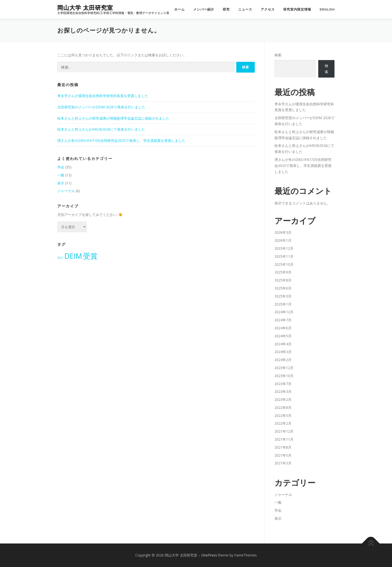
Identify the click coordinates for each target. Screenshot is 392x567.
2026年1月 (283, 240)
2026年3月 (283, 232)
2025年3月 (283, 296)
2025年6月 (283, 288)
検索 (278, 55)
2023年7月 (283, 384)
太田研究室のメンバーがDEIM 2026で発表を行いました (101, 107)
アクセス (268, 9)
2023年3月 (283, 391)
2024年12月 (284, 312)
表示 (61, 183)
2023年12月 (284, 368)
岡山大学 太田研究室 (85, 8)
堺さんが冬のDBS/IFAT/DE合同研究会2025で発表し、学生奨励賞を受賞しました (121, 140)
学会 (61, 167)
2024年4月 (283, 344)
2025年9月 (283, 272)
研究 (226, 9)
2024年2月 (283, 360)
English (327, 9)
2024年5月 (283, 336)
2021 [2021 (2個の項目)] (60, 258)
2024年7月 (283, 320)
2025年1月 (283, 304)
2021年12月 (284, 431)
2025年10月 (284, 264)
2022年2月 (283, 423)
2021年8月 (283, 447)
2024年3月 (283, 352)
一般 (61, 175)
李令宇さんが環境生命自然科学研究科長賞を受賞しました (103, 96)
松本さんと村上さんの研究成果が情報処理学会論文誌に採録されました (113, 118)
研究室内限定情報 (297, 9)
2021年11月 (284, 439)
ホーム (179, 9)
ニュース (245, 9)
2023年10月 (284, 376)
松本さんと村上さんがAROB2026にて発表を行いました (101, 129)
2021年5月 (283, 455)
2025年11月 (284, 256)
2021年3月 (283, 463)
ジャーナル (66, 191)
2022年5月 (283, 415)
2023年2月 (283, 399)
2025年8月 (283, 280)
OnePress (209, 555)
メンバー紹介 (204, 9)
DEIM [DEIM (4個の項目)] (73, 256)
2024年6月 (283, 328)
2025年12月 (284, 248)
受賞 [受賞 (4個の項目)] (90, 256)
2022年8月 (283, 407)
